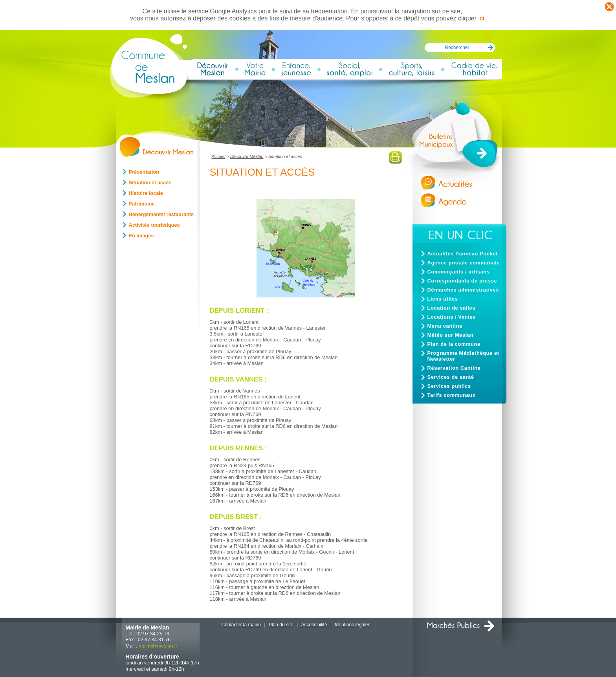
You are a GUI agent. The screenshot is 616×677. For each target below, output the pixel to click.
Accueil (219, 156)
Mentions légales (352, 625)
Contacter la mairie (241, 625)
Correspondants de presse (462, 281)
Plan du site (281, 625)
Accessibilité (314, 625)
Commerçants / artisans (459, 272)
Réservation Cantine (454, 368)
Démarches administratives (463, 290)
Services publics (449, 386)
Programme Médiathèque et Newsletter (463, 356)
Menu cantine (445, 326)
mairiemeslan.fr (158, 646)
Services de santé (451, 377)
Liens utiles (443, 299)
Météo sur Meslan (451, 335)
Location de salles (451, 308)
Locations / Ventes (452, 317)
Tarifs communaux (452, 395)
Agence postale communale (464, 263)
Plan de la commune (454, 344)
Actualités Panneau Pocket (463, 254)
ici (481, 18)
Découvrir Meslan (247, 156)
